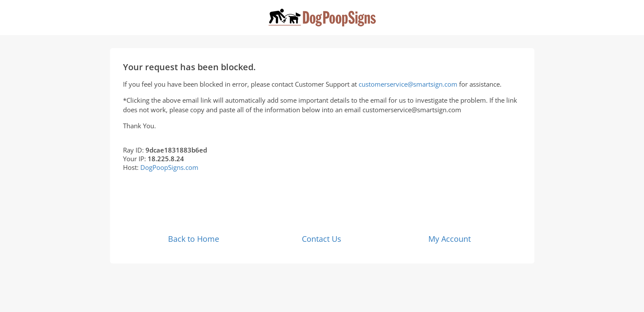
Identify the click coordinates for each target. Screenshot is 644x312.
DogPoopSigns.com (169, 167)
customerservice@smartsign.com (408, 84)
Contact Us (322, 239)
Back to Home (194, 239)
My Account (450, 239)
